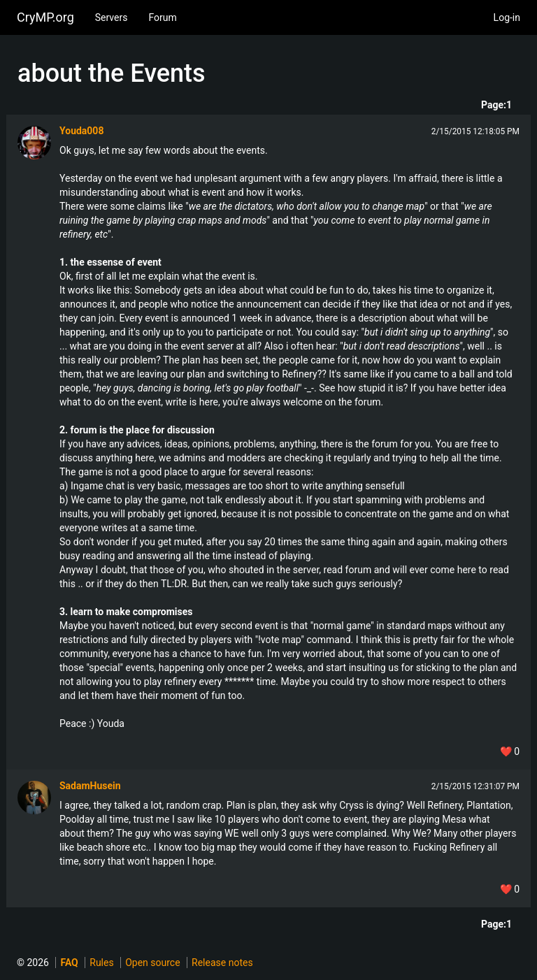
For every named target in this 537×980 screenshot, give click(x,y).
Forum (162, 17)
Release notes (222, 963)
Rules (101, 963)
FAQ (69, 963)
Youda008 (81, 131)
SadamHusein (90, 786)
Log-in (507, 17)
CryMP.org (45, 17)
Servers (112, 17)
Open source (152, 963)
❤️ (510, 751)
